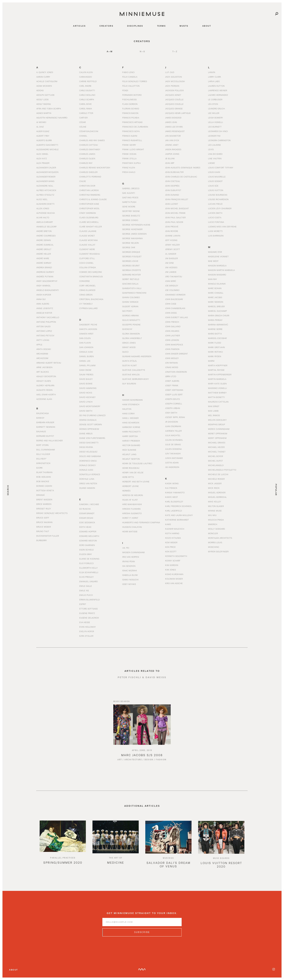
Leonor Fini (214, 136)
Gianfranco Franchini (134, 293)
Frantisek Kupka (131, 163)
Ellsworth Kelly (88, 568)
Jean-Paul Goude (174, 222)
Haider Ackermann (132, 400)
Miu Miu (212, 515)
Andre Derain (44, 240)
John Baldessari (174, 299)
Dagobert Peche (88, 325)
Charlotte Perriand (90, 177)
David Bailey (86, 379)
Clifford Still (87, 258)
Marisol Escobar (217, 338)
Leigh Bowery (215, 118)
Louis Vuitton (216, 190)
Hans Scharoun (131, 423)
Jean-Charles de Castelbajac (181, 177)
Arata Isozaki (44, 349)
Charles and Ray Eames (92, 140)
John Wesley (172, 358)
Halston (127, 409)
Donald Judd (86, 470)
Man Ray (212, 279)
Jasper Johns (172, 154)
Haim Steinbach (131, 404)
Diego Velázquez (88, 452)
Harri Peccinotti (131, 432)
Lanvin (212, 72)
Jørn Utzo (171, 376)
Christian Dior (87, 186)
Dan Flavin (85, 343)
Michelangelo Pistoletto (222, 470)
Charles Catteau (89, 145)
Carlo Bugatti (87, 90)
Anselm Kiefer (44, 313)
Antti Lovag (43, 340)
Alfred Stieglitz (45, 195)
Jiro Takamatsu (174, 276)
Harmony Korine (131, 427)
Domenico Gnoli (88, 461)
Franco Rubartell (132, 140)
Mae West (213, 261)
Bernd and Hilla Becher (49, 440)
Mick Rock (214, 488)
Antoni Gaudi (43, 326)
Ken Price (170, 547)
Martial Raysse (216, 370)
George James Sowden (134, 234)
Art (120, 764)
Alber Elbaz (43, 131)
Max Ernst (214, 406)
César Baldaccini (89, 131)
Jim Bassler (171, 258)
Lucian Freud (215, 204)
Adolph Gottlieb (45, 95)
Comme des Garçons (91, 272)
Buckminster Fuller (48, 536)
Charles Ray (86, 163)
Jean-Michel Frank (175, 213)
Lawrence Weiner (218, 90)
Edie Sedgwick (87, 522)
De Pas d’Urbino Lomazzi (92, 415)
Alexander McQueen (47, 172)
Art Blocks (43, 372)
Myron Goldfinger (218, 551)
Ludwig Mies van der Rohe (222, 227)
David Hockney (87, 397)
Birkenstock (43, 463)
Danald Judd (86, 352)
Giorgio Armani (130, 315)
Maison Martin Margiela (221, 270)
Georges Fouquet (132, 256)
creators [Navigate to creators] (106, 26)
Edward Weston (88, 541)
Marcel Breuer (216, 306)
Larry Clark (215, 77)
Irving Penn (128, 561)
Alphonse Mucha (46, 213)
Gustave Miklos (131, 374)
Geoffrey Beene (131, 211)
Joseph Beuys (172, 399)
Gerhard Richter (131, 275)
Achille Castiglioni (47, 81)
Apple (39, 345)
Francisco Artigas (132, 122)
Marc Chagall (216, 293)
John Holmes (172, 331)
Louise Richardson (218, 199)
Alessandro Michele (47, 149)
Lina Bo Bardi (215, 154)
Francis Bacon (130, 113)
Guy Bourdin (129, 384)
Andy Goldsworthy (47, 281)
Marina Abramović (218, 325)
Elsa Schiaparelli (89, 572)
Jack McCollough (175, 81)
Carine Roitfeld (88, 81)
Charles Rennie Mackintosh (95, 168)
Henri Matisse (130, 531)
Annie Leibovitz (45, 308)
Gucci (125, 352)
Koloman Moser (174, 579)
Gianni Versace (130, 302)
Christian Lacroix (89, 190)
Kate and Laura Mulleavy (179, 515)
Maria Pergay (215, 320)
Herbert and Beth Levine (136, 482)
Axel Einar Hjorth (46, 394)
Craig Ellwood (87, 290)
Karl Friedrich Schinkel (178, 506)
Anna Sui (41, 299)
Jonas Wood (172, 367)
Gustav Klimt (130, 365)
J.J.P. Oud (170, 72)
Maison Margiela (217, 266)
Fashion (161, 764)
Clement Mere (87, 249)
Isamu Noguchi (130, 580)
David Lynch (86, 402)
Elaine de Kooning (89, 559)
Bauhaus (41, 431)
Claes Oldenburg (89, 217)
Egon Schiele (86, 550)
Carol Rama (86, 109)
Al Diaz (40, 127)
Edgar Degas (86, 518)
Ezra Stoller (86, 636)
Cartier (83, 118)
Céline (83, 127)
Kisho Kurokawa (174, 574)
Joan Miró (170, 281)
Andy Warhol (43, 286)
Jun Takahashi (173, 453)
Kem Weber (171, 542)
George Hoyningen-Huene (136, 225)
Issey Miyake (129, 584)
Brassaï (40, 495)
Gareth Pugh (129, 202)
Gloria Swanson (131, 334)
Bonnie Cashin (44, 486)
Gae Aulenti (129, 193)
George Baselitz (131, 216)
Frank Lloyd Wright (133, 149)
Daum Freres (86, 374)
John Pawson (172, 349)
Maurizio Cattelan (218, 402)
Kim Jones (170, 570)
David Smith (86, 411)
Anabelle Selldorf (47, 227)
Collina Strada (88, 267)
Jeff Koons (171, 240)
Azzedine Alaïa (44, 399)
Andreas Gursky (45, 272)
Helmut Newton (131, 459)
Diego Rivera (86, 447)
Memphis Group (217, 424)
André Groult (44, 249)
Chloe (83, 181)
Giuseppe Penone (131, 325)
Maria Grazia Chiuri (219, 315)
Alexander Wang (45, 181)
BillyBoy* (41, 459)
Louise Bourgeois (218, 195)
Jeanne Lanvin (173, 236)
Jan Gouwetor (173, 136)
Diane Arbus (86, 433)
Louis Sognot (215, 181)
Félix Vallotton (131, 86)
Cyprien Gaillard (88, 308)
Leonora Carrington (219, 140)
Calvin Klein (86, 72)
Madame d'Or (215, 252)
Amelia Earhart (45, 222)
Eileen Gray (86, 554)
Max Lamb (213, 411)
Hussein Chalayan (132, 527)
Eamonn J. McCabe (89, 504)
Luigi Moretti (215, 231)
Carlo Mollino (87, 95)
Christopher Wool (89, 208)
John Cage (171, 304)
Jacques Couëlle (174, 99)
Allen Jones (43, 208)
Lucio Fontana (216, 222)
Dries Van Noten (88, 483)
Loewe (211, 163)
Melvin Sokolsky (217, 420)
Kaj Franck (171, 488)
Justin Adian (172, 463)
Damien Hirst (86, 334)
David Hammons (88, 388)
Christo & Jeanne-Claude (93, 199)
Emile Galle (86, 586)
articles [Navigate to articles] (79, 26)
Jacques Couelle (174, 104)
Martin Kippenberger (220, 374)
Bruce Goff (43, 518)
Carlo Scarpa (87, 99)
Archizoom (42, 358)
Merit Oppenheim (217, 438)
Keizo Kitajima (173, 538)
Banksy (40, 418)
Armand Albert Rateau (49, 363)
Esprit (83, 604)
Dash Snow (85, 370)
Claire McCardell (89, 222)
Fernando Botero (132, 95)
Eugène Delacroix (89, 618)
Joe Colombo (172, 290)
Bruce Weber (44, 527)
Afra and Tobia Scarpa (49, 109)
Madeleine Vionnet (218, 256)
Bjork (40, 468)
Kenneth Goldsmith (176, 556)
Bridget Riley (44, 509)
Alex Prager (43, 163)
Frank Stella (129, 158)
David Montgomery (90, 406)
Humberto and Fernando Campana (141, 522)
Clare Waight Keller (91, 227)
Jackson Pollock (175, 90)
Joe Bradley (172, 286)
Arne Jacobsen (44, 367)
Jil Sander (171, 254)
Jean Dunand (172, 195)
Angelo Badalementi (48, 290)
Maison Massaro (217, 275)
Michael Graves (217, 443)
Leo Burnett (215, 127)
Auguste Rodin (44, 390)
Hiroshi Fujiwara (131, 509)
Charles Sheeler (88, 172)
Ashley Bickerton (46, 376)
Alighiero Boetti (45, 204)
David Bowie (86, 384)
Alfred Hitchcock (46, 190)
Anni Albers (43, 304)
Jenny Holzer (172, 245)
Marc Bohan (215, 288)
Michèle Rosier (216, 479)
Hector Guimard (131, 445)
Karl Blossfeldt (174, 502)
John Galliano (173, 326)
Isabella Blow (130, 575)
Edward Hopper (88, 531)
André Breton (44, 231)
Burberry (42, 540)
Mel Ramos (214, 415)
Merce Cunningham (219, 429)
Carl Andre (85, 86)
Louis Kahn (214, 172)
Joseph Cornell (174, 404)
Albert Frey (43, 136)
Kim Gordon (172, 565)
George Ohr (129, 247)
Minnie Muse (215, 511)
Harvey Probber (131, 441)
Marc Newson (216, 302)
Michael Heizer (216, 447)
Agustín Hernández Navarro (52, 118)
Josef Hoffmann (174, 390)
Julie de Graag (173, 444)
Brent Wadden (44, 499)
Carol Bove (85, 104)
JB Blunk (170, 158)
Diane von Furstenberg (92, 438)
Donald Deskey (88, 465)
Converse (85, 281)
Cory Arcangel (87, 286)
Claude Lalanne (88, 231)
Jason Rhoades (173, 149)
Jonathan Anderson (176, 372)
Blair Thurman (44, 472)
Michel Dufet (215, 461)
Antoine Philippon (46, 322)
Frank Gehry (129, 145)
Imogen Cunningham (133, 552)
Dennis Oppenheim (89, 429)
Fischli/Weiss (129, 99)
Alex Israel (42, 154)
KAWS (168, 524)
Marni (211, 361)
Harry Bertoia (130, 436)
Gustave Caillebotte (134, 370)
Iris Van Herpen (131, 557)
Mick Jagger (215, 483)
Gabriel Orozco (131, 188)
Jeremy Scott (173, 249)
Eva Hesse (85, 622)
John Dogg (171, 313)
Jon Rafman (171, 363)
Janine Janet (172, 145)
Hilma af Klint (130, 500)
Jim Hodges (171, 267)
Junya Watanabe (174, 458)
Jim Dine (169, 263)
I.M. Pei (126, 548)
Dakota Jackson (88, 329)
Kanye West (172, 497)
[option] (63, 850)
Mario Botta (215, 334)
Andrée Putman (45, 276)
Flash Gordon (130, 104)
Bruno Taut (43, 531)
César (82, 122)
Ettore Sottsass (88, 609)
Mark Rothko (215, 352)
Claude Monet (87, 236)
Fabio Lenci (128, 72)
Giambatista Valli (132, 288)
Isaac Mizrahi (130, 570)
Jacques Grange (174, 109)
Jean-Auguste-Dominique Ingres (183, 168)
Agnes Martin (44, 113)
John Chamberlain (175, 308)
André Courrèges (46, 236)
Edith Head (85, 527)
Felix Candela (130, 77)
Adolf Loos (42, 99)
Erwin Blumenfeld (89, 600)
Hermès (126, 491)
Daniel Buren (86, 356)
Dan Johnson (86, 347)
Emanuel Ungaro (88, 581)
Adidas (40, 90)
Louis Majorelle (217, 177)
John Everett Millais (176, 317)
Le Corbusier (215, 99)
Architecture (133, 764)
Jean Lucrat (172, 204)
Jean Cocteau (173, 181)
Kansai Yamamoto (175, 492)
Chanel (83, 136)
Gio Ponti (127, 311)
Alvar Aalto (43, 217)
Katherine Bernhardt (177, 520)
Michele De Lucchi (218, 474)
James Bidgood (173, 118)
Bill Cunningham (46, 450)
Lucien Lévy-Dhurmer (220, 208)
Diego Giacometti (89, 443)
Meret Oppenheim (218, 433)
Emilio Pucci (86, 595)
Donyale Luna (87, 479)
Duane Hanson (87, 488)
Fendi (125, 90)
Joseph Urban (173, 408)
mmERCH (213, 524)
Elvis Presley (86, 577)
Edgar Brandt (87, 513)
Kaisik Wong (172, 483)
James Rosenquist (175, 131)
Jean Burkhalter (174, 172)
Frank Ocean (129, 154)
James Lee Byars (174, 127)
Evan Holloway (88, 627)
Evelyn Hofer (87, 631)
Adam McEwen (44, 86)
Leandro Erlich (216, 109)
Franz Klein (129, 168)
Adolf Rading (44, 104)
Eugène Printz (87, 613)
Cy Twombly (86, 304)
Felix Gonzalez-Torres (135, 81)
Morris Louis (215, 542)
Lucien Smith (215, 213)
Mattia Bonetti (216, 397)
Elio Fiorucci (86, 563)
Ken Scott (171, 551)
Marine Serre (215, 329)
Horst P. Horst (130, 518)
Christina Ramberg (90, 195)
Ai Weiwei (41, 122)
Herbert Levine (130, 486)
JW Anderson (172, 467)
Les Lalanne (214, 145)
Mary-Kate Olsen (217, 384)
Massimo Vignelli (217, 388)
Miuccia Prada (216, 520)
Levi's (211, 149)
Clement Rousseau (90, 254)
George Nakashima (132, 238)
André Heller (44, 254)
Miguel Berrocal (217, 497)
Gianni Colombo (131, 297)
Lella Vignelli (215, 122)
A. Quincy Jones (45, 72)
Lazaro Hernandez (218, 95)
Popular (276, 490)
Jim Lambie (171, 272)
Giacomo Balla (130, 284)
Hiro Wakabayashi (132, 504)
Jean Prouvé (172, 227)
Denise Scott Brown (91, 424)
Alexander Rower (46, 177)
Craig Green (86, 295)
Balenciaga (43, 413)
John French (172, 322)
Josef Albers (172, 381)
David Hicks (86, 393)
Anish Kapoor (44, 295)
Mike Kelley (215, 502)
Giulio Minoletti (131, 320)
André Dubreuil (45, 245)
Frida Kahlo (129, 172)
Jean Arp (170, 163)
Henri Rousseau (131, 468)
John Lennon (172, 340)
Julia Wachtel (173, 435)
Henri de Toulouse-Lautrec (137, 463)
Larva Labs (214, 81)
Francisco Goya (131, 131)
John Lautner (172, 335)
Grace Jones (129, 343)
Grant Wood (129, 347)
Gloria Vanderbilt (132, 338)
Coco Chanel (86, 263)
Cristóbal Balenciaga (91, 299)
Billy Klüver (43, 454)
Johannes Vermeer (175, 295)
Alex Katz (42, 158)
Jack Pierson (172, 86)
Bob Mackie (43, 481)
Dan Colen (85, 338)
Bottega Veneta (45, 490)
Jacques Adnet (173, 95)
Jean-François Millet (177, 199)
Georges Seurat (131, 266)
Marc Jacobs (215, 297)
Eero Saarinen (87, 545)
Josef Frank (172, 385)
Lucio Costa (215, 217)
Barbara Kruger (45, 422)
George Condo (130, 220)
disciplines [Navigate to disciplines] (135, 26)
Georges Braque (131, 252)
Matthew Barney (217, 393)
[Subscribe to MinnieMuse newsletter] (142, 936)
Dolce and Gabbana (90, 456)
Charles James (87, 154)
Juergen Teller (173, 431)
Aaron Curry (43, 77)
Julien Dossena (173, 449)
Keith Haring (172, 533)
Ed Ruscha (85, 509)
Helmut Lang (129, 454)
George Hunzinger (132, 229)
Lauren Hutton (216, 86)
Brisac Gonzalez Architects (52, 513)
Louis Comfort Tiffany (221, 168)
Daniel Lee (85, 361)
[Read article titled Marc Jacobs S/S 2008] (142, 729)
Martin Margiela (217, 379)
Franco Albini (130, 136)
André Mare (43, 258)
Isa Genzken (129, 566)
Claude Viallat (87, 245)
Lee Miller (214, 113)
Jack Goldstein (173, 77)
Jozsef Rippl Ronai (175, 417)
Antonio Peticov (45, 335)
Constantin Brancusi (91, 276)
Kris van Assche (174, 583)
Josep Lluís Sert (174, 394)
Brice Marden (44, 504)
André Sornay (44, 263)
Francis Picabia (131, 118)
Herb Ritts (128, 477)
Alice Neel (42, 199)
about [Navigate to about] (207, 26)
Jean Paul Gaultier (175, 217)
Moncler (213, 533)
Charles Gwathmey (90, 149)
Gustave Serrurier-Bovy (135, 379)
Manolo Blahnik (217, 284)
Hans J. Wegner (130, 418)
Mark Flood (215, 343)
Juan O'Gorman (173, 426)
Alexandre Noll (45, 186)
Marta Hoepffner (218, 365)
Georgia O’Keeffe (132, 270)
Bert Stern (42, 445)
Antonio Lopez (44, 331)
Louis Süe (213, 186)
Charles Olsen (87, 158)
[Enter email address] (142, 926)
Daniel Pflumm (87, 365)
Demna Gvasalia (88, 420)
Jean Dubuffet (173, 190)
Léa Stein (213, 104)
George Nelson (130, 243)
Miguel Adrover (217, 492)
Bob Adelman (44, 477)
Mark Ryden (215, 356)
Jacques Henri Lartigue (178, 113)
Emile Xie (84, 590)
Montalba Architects (220, 538)
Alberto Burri (44, 140)
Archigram (42, 354)
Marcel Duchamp (217, 311)
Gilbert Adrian (130, 306)
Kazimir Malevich (175, 529)
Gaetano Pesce (130, 197)
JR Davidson (172, 422)
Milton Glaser (216, 506)
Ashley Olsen (44, 381)
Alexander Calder (46, 168)
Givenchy (127, 329)
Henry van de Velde (133, 472)
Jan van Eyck (172, 140)
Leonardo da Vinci (218, 131)
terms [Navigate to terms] (161, 26)
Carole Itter (86, 113)
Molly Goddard (217, 529)
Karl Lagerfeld (173, 511)
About (14, 970)
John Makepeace (174, 345)
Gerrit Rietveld (131, 279)
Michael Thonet (217, 452)
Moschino (214, 547)
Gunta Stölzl (130, 361)
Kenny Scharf (173, 561)
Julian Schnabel (174, 440)
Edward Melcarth (89, 536)
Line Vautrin (215, 158)
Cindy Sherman (88, 213)
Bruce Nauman (44, 522)
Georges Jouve (130, 261)
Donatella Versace (90, 474)
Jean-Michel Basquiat (177, 208)
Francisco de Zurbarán (135, 127)
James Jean (171, 122)
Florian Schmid (131, 109)
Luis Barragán (216, 236)
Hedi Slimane (129, 450)
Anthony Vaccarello (48, 317)
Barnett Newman (46, 427)
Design (149, 764)
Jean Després (172, 186)
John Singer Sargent (176, 354)
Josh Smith (171, 413)
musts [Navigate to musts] (184, 26)
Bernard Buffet (45, 436)
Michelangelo (216, 465)
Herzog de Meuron (133, 495)
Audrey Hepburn (45, 385)
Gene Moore (129, 207)
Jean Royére (172, 231)
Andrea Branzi (44, 267)
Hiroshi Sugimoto (132, 513)
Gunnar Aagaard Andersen (137, 356)
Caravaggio (86, 77)
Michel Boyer (215, 456)
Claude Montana (88, 240)
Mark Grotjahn (216, 347)
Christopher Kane (89, 204)
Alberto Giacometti (47, 145)
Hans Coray (128, 413)
